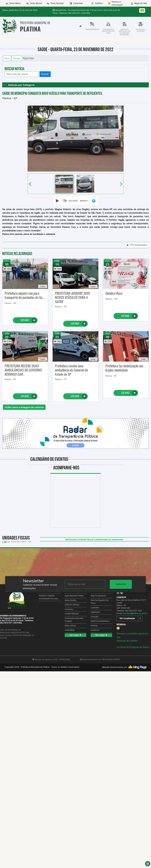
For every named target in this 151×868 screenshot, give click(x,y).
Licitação (95, 617)
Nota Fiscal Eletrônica (100, 621)
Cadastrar (121, 584)
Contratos (95, 608)
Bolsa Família (70, 600)
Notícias (17, 58)
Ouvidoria (95, 630)
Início (7, 58)
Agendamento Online (74, 596)
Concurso (69, 609)
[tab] (80, 26)
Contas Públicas (72, 614)
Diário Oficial (70, 626)
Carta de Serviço (72, 605)
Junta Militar (70, 630)
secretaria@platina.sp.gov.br (135, 614)
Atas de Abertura (98, 596)
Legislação (95, 612)
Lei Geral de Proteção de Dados (133, 647)
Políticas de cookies (127, 641)
